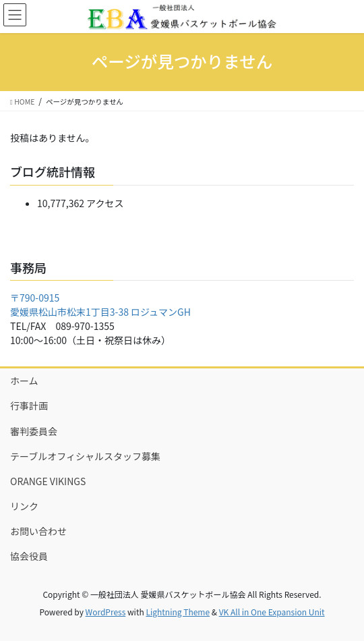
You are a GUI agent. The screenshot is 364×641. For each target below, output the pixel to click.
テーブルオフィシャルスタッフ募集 (85, 456)
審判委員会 (34, 431)
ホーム (24, 381)
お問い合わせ (38, 531)
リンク (24, 506)
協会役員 (29, 556)
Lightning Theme (178, 612)
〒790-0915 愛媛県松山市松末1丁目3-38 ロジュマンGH (100, 305)
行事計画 (29, 406)
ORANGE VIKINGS (48, 481)
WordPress (106, 612)
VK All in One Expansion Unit (272, 612)
